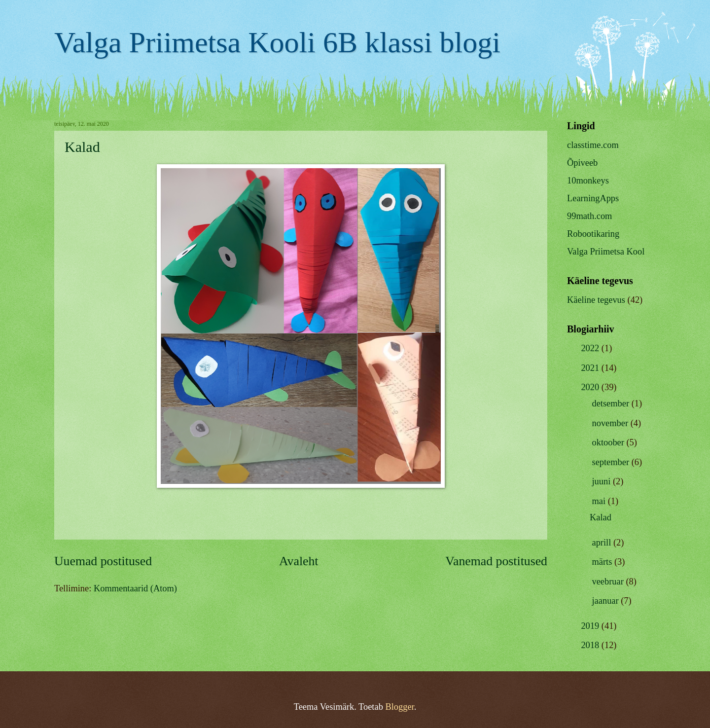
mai (600, 501)
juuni (603, 481)
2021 (591, 368)
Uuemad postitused (103, 561)
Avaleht (299, 561)
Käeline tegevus (596, 300)
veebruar (609, 582)
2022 (591, 348)
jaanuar (607, 601)
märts (603, 562)
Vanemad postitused (496, 561)
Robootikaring (593, 234)
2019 (591, 626)
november (611, 423)
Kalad (82, 147)
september (612, 462)
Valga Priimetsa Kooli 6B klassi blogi (277, 42)
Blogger (399, 707)
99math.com (589, 216)
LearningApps (593, 198)
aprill (603, 543)
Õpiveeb (582, 163)
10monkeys (588, 181)
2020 (591, 387)
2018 (591, 645)
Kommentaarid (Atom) (135, 588)
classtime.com (593, 145)
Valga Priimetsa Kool (606, 252)
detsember (612, 403)
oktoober (609, 442)
